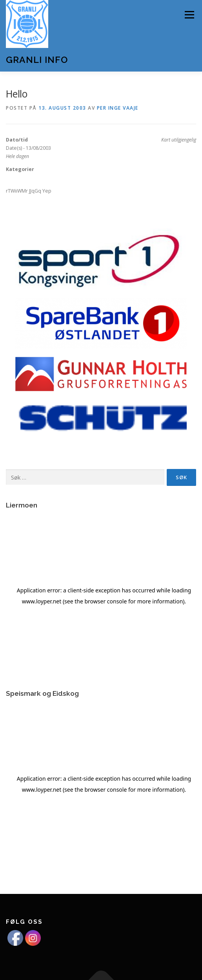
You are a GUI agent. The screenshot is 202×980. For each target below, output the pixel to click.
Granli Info (37, 60)
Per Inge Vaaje (118, 108)
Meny (189, 15)
